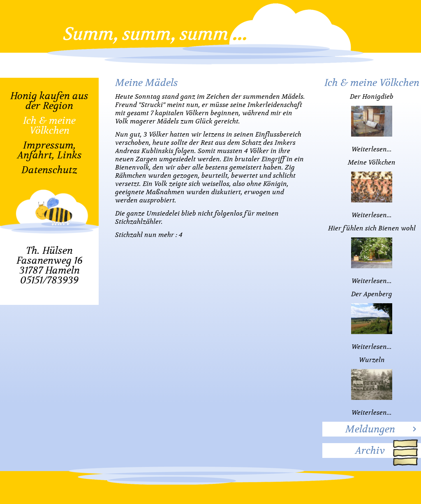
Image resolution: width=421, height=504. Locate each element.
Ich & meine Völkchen (49, 125)
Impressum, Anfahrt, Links (50, 150)
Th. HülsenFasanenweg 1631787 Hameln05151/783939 (50, 265)
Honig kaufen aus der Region (49, 101)
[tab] (372, 429)
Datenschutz (49, 170)
